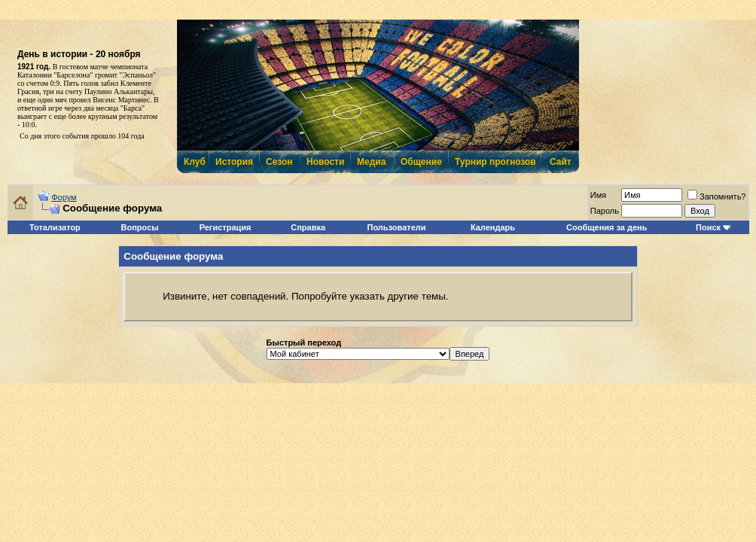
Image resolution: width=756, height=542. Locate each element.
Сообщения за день (607, 227)
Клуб (194, 162)
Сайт (561, 162)
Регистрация (226, 227)
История (233, 162)
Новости (325, 162)
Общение (421, 162)
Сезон (279, 162)
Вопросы (140, 227)
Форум (64, 197)
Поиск (708, 227)
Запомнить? (717, 196)
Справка (308, 227)
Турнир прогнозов (494, 162)
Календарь (493, 227)
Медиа (371, 162)
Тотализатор (55, 227)
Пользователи (397, 227)
